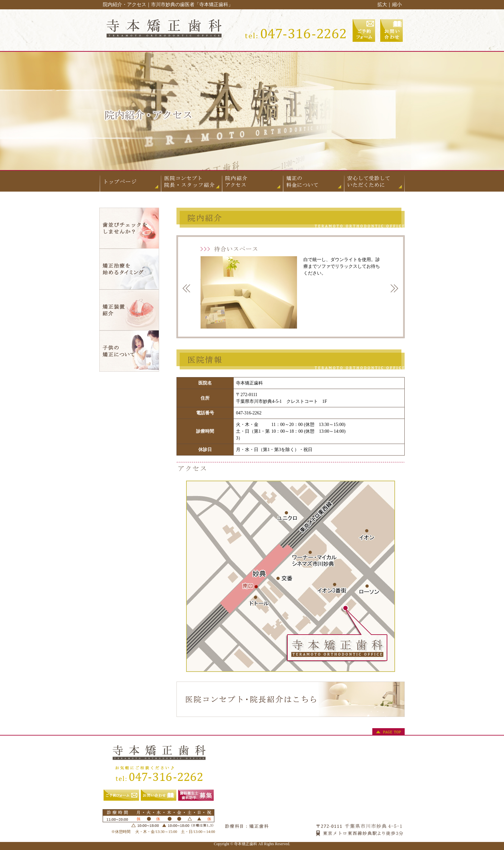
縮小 (397, 5)
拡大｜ (385, 5)
